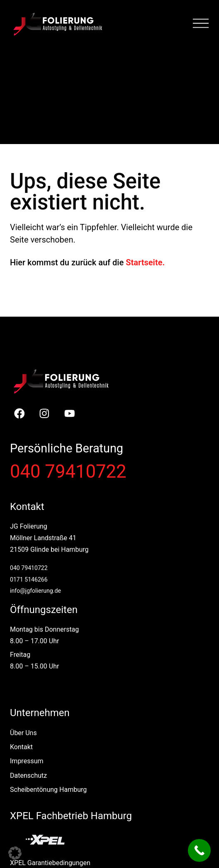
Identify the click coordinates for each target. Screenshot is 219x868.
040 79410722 (68, 472)
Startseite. (145, 262)
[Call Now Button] (199, 850)
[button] (15, 853)
